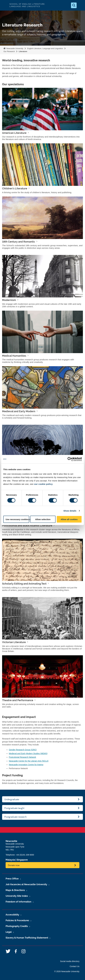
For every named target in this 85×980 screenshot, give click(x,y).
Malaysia (10, 860)
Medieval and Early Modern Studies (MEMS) (28, 753)
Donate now (14, 865)
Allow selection (43, 519)
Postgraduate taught (14, 808)
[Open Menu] (81, 5)
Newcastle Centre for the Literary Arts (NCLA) (29, 761)
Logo (4, 5)
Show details (70, 511)
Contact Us (75, 966)
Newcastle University (15, 48)
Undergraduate (12, 799)
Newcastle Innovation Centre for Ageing (26, 765)
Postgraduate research (15, 817)
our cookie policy (43, 484)
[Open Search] (74, 5)
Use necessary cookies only (17, 519)
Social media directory (70, 961)
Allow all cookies (69, 519)
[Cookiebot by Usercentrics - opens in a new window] (70, 459)
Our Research (9, 51)
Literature (23, 51)
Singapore (22, 860)
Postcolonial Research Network (22, 757)
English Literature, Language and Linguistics (45, 48)
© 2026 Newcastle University (67, 971)
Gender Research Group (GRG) (23, 750)
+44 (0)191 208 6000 (25, 855)
